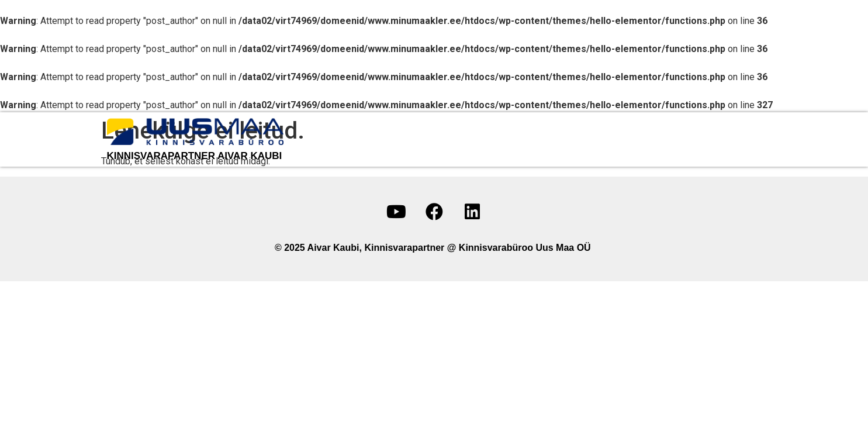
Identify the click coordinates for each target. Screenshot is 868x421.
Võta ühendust (614, 139)
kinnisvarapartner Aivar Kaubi (195, 156)
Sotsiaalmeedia (713, 139)
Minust (448, 139)
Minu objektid (520, 139)
